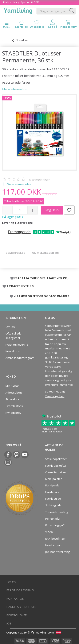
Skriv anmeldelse (19, 184)
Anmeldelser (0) (46, 253)
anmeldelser (40, 180)
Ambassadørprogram (19, 358)
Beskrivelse (15, 253)
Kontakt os (13, 351)
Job (9, 623)
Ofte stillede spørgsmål (13, 336)
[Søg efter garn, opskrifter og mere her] (72, 11)
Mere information (15, 89)
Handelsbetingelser (21, 607)
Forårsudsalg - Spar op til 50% (21, 2)
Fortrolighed (17, 615)
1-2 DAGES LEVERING (20, 286)
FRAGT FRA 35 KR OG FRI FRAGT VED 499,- (42, 278)
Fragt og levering (17, 345)
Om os (10, 327)
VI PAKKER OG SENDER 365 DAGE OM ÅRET (42, 296)
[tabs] (68, 25)
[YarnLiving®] (18, 10)
